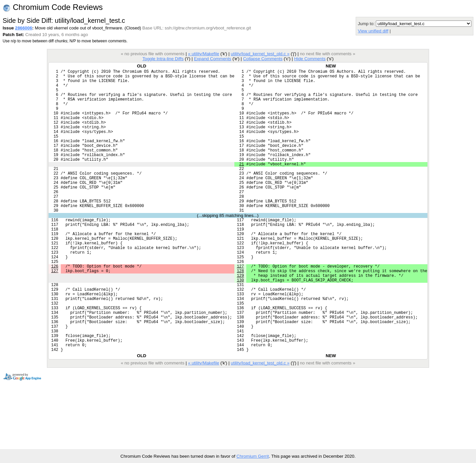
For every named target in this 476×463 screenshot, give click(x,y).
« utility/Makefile (204, 54)
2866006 (24, 28)
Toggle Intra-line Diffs (163, 59)
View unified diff (373, 31)
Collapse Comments (263, 59)
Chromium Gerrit (253, 456)
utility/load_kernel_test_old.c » (260, 54)
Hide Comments (310, 59)
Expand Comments (213, 59)
